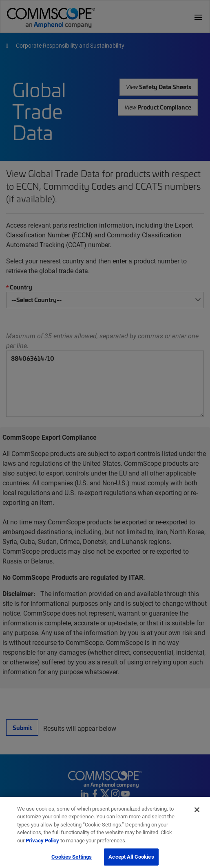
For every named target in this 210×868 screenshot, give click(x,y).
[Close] (197, 814)
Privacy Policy (42, 845)
